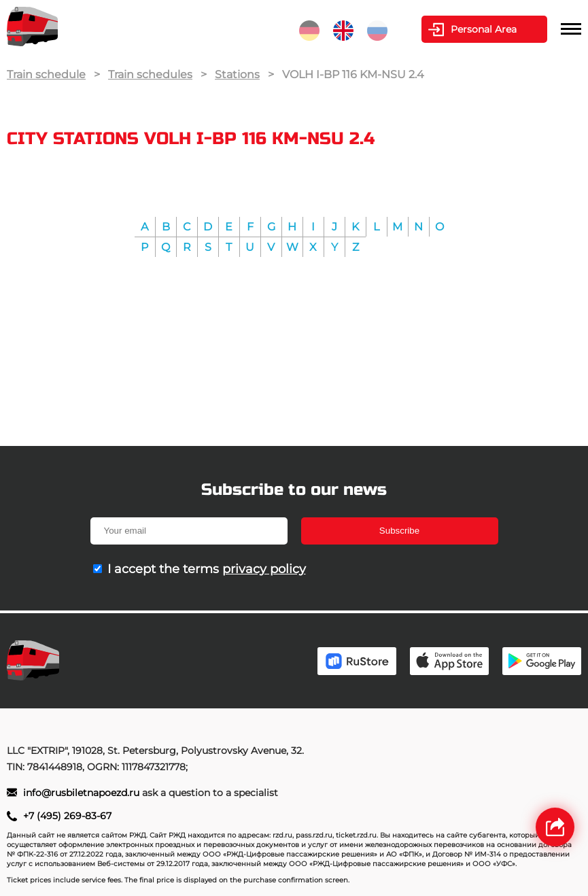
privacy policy (264, 569)
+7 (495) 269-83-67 (67, 816)
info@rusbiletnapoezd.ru (83, 793)
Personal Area (484, 29)
